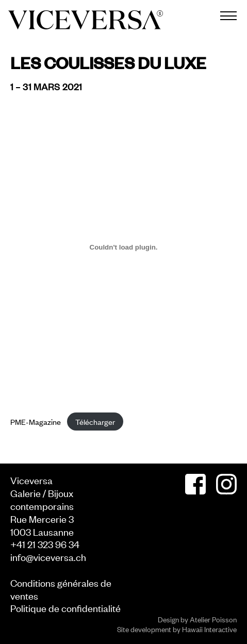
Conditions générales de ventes (61, 589)
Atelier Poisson (213, 619)
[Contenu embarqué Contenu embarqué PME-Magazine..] (123, 247)
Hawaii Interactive (209, 629)
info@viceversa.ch (48, 557)
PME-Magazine (36, 422)
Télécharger (95, 422)
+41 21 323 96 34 (45, 544)
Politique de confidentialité (65, 608)
